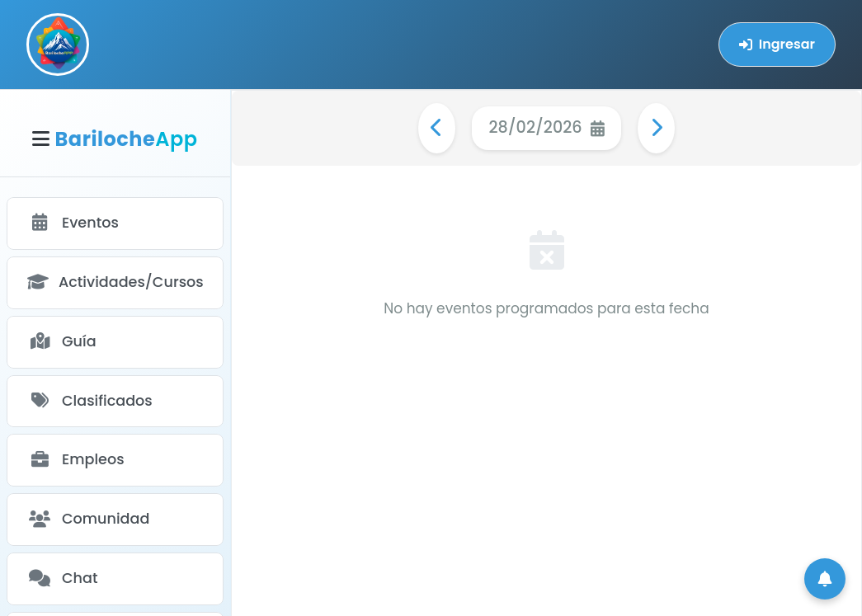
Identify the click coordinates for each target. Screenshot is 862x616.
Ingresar (777, 44)
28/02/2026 (546, 127)
